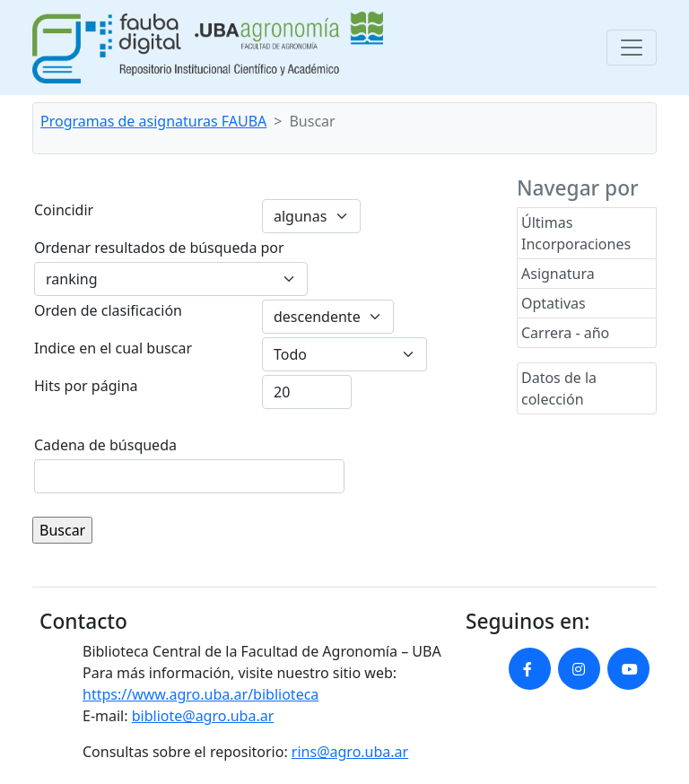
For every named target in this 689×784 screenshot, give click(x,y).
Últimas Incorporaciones (576, 233)
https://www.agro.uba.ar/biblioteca (201, 694)
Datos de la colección (559, 388)
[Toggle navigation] (632, 48)
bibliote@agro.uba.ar (203, 716)
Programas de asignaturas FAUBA (153, 121)
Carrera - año (565, 333)
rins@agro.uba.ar (350, 752)
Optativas (554, 303)
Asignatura (558, 274)
